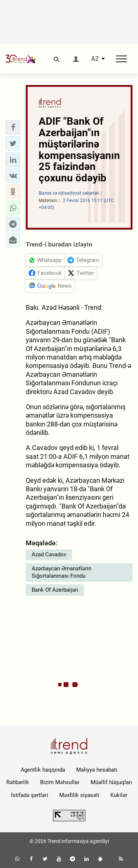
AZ (95, 59)
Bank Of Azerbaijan (55, 590)
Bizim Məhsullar (60, 782)
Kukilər (119, 795)
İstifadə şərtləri (30, 795)
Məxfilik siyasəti (79, 795)
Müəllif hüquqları (111, 782)
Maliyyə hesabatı (97, 770)
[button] (13, 127)
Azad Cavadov (49, 555)
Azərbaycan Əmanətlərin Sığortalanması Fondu (61, 572)
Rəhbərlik (18, 782)
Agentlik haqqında (43, 770)
